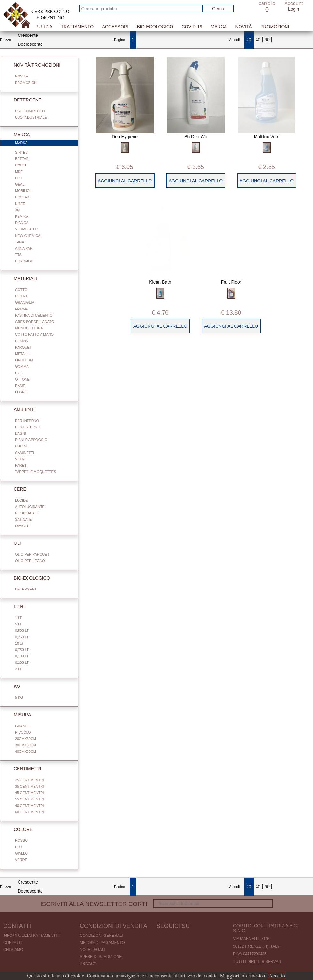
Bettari (22, 159)
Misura (19, 715)
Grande (23, 726)
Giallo (21, 853)
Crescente (28, 35)
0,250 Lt (22, 637)
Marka (42, 143)
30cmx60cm (26, 745)
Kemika (22, 216)
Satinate (23, 519)
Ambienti (20, 409)
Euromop (24, 261)
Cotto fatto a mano (34, 334)
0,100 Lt (22, 656)
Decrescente (30, 44)
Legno (21, 392)
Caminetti (24, 453)
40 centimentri (29, 806)
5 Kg (19, 697)
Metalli (22, 354)
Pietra (21, 296)
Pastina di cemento (34, 315)
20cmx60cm (26, 739)
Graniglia (25, 302)
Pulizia (44, 27)
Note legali (92, 950)
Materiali (22, 278)
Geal (20, 184)
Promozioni (275, 27)
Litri (15, 606)
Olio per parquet (32, 554)
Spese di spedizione (101, 957)
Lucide (21, 500)
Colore (19, 829)
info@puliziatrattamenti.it (32, 936)
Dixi (18, 178)
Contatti (12, 943)
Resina (22, 341)
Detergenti (24, 100)
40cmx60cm (26, 751)
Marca (219, 27)
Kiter (20, 204)
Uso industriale (31, 117)
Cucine (22, 446)
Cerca (218, 9)
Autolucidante (30, 507)
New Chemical (29, 236)
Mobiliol (23, 191)
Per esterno (28, 427)
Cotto (21, 290)
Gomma (22, 366)
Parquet (23, 347)
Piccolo (23, 732)
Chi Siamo (13, 950)
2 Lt (18, 669)
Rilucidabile (27, 513)
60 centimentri (29, 812)
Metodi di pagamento (102, 943)
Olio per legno (30, 561)
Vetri (20, 459)
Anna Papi (24, 248)
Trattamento (77, 27)
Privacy (88, 964)
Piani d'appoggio (31, 440)
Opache (22, 526)
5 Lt (18, 624)
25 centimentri (29, 780)
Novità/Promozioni (33, 65)
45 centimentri (29, 793)
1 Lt (18, 618)
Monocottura (29, 328)
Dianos (22, 223)
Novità (244, 27)
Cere (16, 489)
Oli (14, 543)
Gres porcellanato (34, 322)
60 (267, 40)
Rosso (21, 840)
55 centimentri (29, 799)
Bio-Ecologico (155, 27)
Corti (20, 165)
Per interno (27, 421)
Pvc (19, 373)
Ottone (22, 379)
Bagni (20, 433)
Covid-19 (192, 27)
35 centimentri (29, 786)
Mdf (19, 172)
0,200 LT (22, 663)
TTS (18, 255)
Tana (20, 242)
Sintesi (22, 152)
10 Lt (19, 643)
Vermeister (27, 229)
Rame (20, 386)
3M (17, 210)
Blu (18, 847)
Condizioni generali (101, 936)
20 (249, 40)
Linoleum (24, 360)
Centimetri (24, 769)
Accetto (277, 976)
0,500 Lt (22, 631)
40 (258, 40)
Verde (21, 860)
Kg (13, 686)
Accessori (115, 27)
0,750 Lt (22, 650)
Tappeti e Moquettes (35, 472)
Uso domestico (30, 111)
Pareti (21, 465)
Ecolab (22, 197)
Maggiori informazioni (243, 976)
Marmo (22, 309)
